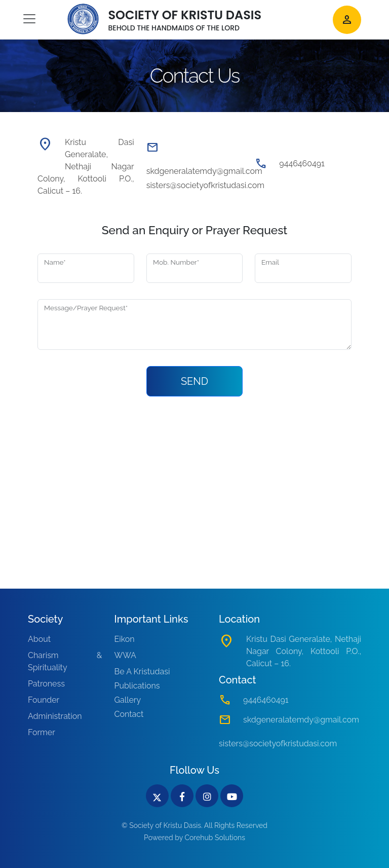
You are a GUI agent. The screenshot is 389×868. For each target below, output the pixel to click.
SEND (194, 381)
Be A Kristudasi (142, 672)
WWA (125, 655)
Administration (55, 716)
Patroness (46, 684)
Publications (137, 686)
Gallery (128, 700)
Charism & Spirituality (65, 661)
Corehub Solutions (215, 838)
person (347, 20)
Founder (44, 700)
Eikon (125, 639)
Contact (129, 714)
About (39, 639)
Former (42, 732)
